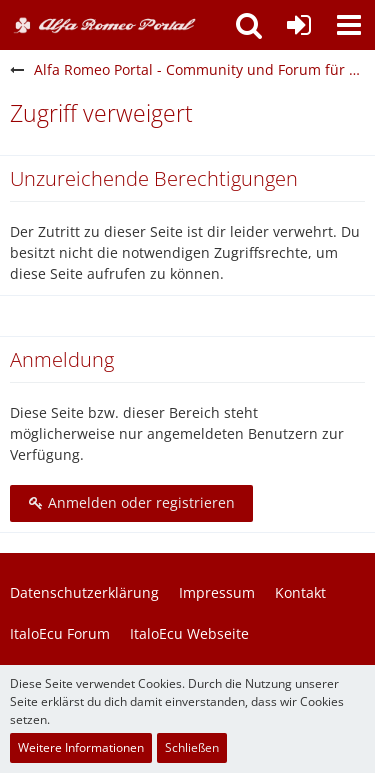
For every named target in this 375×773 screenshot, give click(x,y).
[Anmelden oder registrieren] (299, 25)
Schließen (192, 747)
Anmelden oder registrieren (131, 502)
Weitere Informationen (81, 747)
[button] (349, 25)
